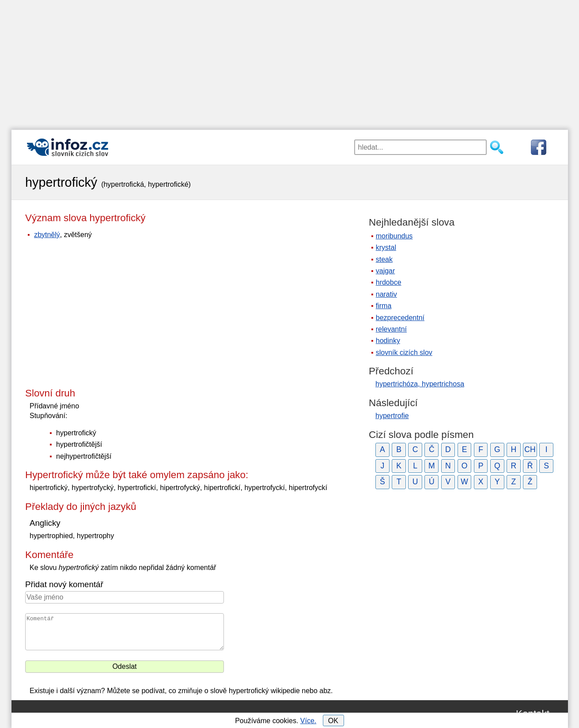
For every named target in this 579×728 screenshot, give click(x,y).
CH (530, 449)
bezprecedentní (400, 318)
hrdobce (389, 282)
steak (384, 259)
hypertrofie (392, 416)
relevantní (391, 329)
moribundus (394, 236)
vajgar (386, 271)
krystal (386, 247)
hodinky (388, 341)
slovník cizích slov (404, 353)
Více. (308, 721)
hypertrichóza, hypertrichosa (420, 384)
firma (384, 306)
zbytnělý (47, 235)
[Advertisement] (290, 62)
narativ (386, 294)
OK (333, 721)
